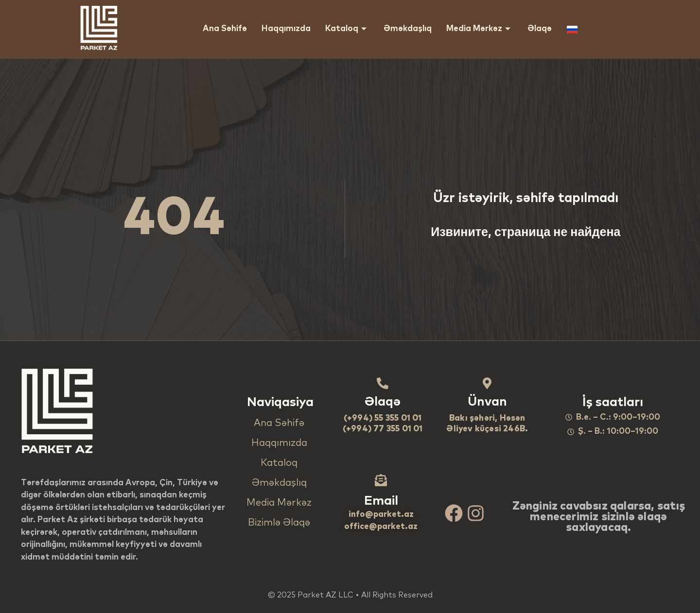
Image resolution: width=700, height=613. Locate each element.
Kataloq (347, 29)
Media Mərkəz (480, 29)
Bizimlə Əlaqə (279, 523)
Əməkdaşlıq (408, 29)
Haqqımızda (286, 29)
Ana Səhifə (225, 29)
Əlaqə (540, 29)
